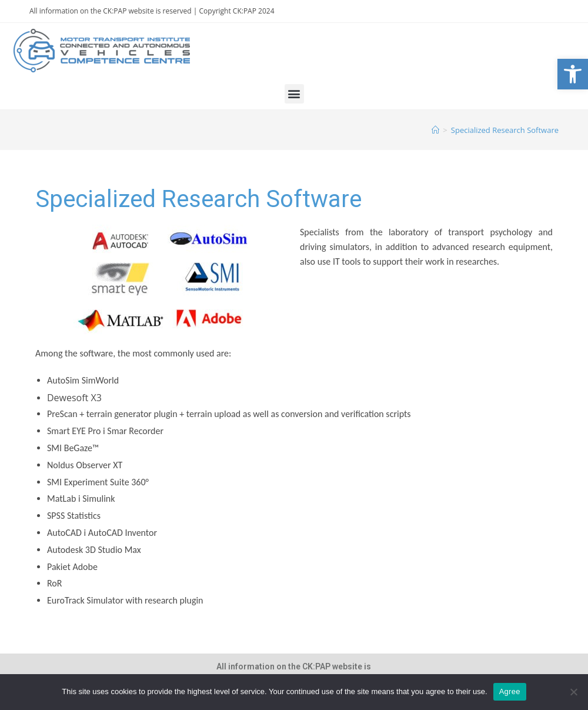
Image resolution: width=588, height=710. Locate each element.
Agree (510, 691)
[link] (573, 74)
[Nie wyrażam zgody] (573, 692)
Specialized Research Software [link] (505, 130)
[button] (294, 94)
